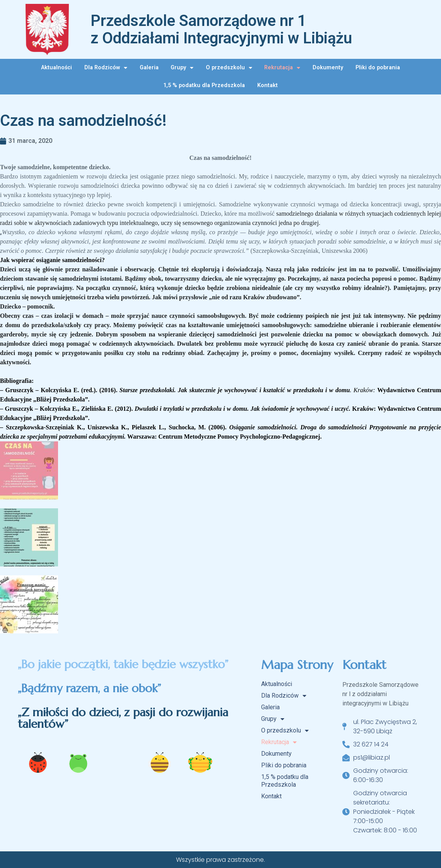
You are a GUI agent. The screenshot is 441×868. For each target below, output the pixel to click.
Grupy (182, 68)
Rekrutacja (282, 68)
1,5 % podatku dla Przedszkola (204, 85)
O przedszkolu (229, 68)
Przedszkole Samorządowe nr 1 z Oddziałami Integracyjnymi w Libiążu (221, 29)
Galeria (149, 68)
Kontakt (268, 85)
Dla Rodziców (106, 68)
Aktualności (56, 68)
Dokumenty (328, 68)
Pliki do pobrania (378, 68)
